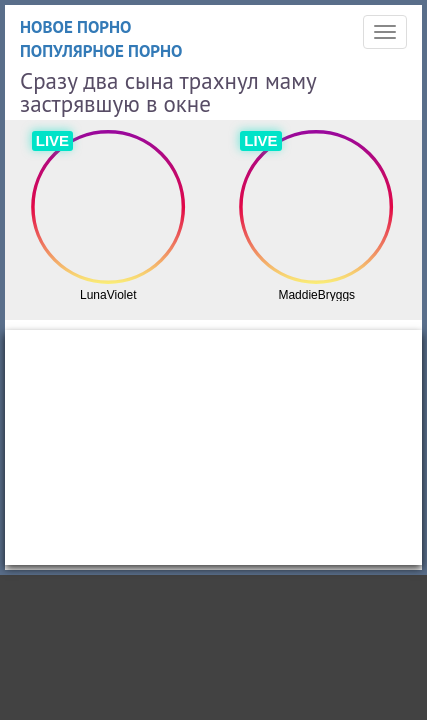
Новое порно (76, 27)
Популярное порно (101, 51)
